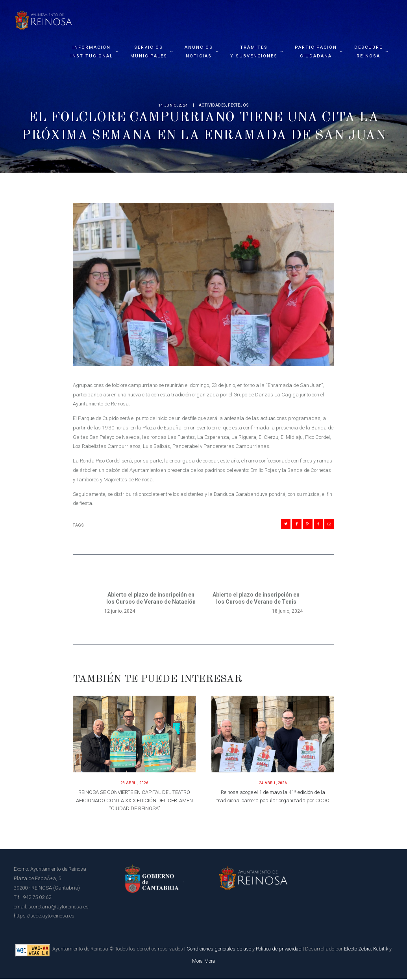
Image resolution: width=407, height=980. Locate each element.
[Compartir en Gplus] (304, 525)
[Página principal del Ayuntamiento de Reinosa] (43, 17)
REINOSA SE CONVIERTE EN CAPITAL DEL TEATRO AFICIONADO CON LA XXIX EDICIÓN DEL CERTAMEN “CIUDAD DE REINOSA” (134, 802)
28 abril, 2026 (134, 784)
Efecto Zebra (370, 950)
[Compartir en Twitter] (280, 525)
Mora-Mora (214, 962)
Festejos (240, 105)
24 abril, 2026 (273, 784)
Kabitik (189, 962)
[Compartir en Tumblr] (316, 525)
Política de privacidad (289, 950)
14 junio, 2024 (173, 105)
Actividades (214, 105)
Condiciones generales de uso (227, 950)
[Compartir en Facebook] (292, 525)
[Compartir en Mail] (329, 525)
